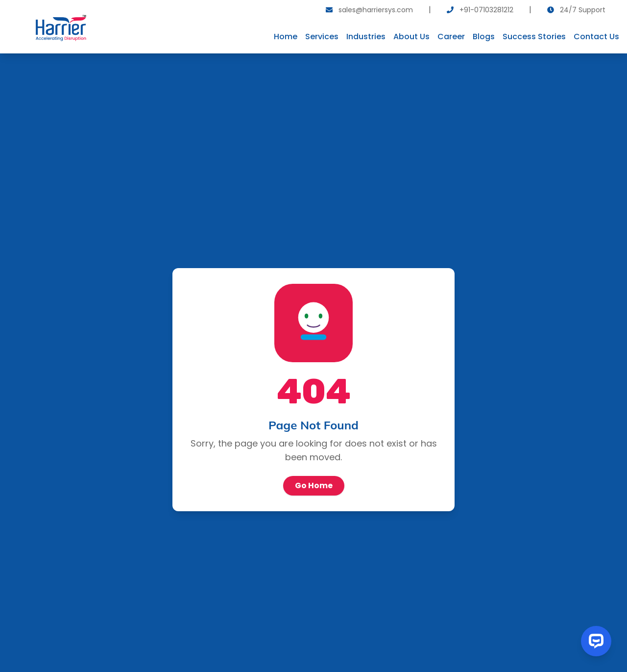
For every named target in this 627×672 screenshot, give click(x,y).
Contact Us (596, 37)
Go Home (314, 485)
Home (286, 37)
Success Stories (534, 37)
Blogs (484, 37)
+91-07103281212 (486, 10)
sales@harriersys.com (376, 10)
